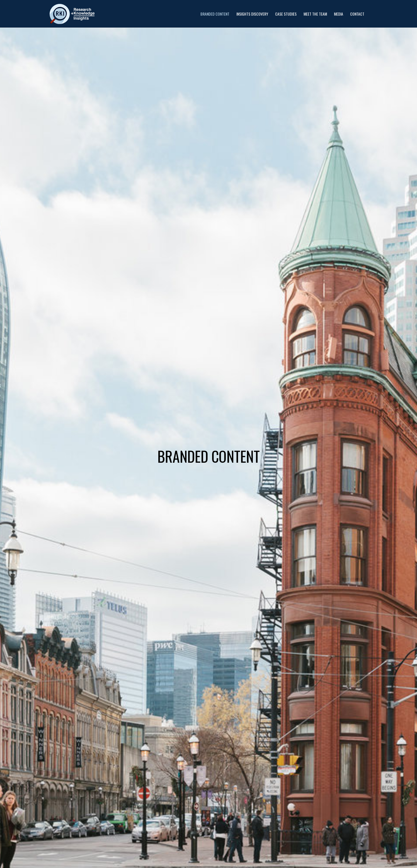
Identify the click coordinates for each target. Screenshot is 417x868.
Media (339, 14)
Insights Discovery (252, 14)
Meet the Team (315, 14)
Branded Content (215, 14)
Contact (357, 14)
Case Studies (286, 14)
